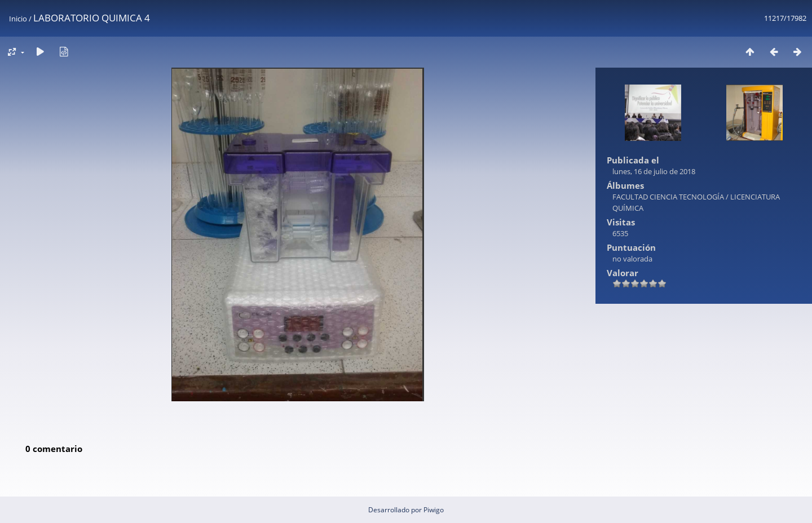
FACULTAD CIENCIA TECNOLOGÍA (668, 197)
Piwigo (434, 510)
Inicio (18, 19)
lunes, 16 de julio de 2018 (654, 171)
